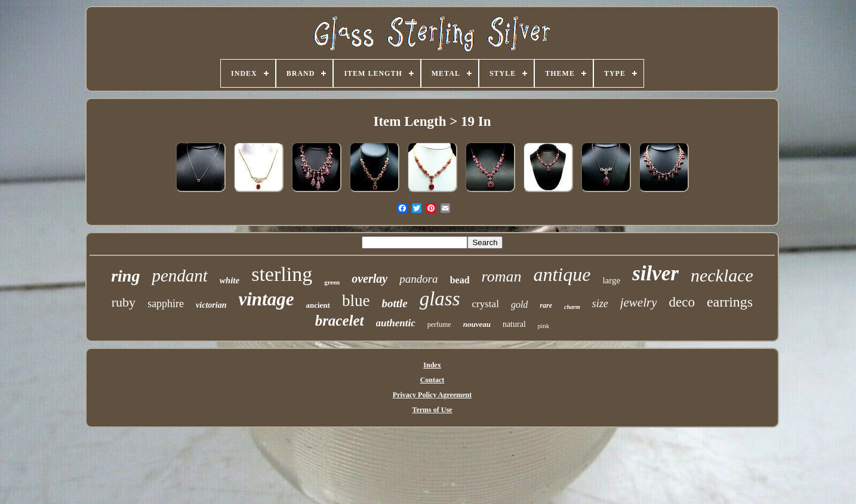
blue (356, 301)
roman (502, 276)
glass (440, 299)
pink (544, 326)
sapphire (166, 304)
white (230, 280)
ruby (124, 302)
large (611, 280)
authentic (396, 323)
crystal (486, 304)
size (600, 304)
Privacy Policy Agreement (432, 395)
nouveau (477, 324)
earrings (730, 302)
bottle (394, 303)
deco (681, 302)
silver (655, 273)
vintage (266, 299)
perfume (439, 324)
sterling (282, 274)
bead (460, 280)
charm (572, 307)
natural (514, 324)
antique (562, 274)
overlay (370, 279)
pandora (418, 279)
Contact (432, 380)
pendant (179, 276)
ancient (318, 305)
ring (125, 276)
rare (546, 305)
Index (432, 365)
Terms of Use (432, 410)
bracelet (340, 321)
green (332, 282)
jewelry (639, 302)
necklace (722, 275)
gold (519, 304)
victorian (211, 305)
